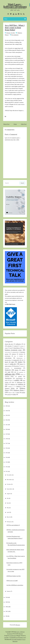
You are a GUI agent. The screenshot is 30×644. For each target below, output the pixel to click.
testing (20, 376)
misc (13, 362)
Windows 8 (19, 386)
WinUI (10, 393)
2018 (7, 439)
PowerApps (7, 368)
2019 (7, 434)
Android (16, 346)
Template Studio (9, 376)
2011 (7, 471)
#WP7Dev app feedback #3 (13, 525)
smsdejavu (21, 372)
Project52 (8, 370)
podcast (22, 366)
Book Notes (17, 348)
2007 (7, 611)
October (9, 484)
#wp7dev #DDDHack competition (15, 585)
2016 (7, 448)
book (11, 348)
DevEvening (8, 356)
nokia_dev (13, 364)
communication (15, 352)
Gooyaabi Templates (17, 639)
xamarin (9, 395)
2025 (7, 406)
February (9, 522)
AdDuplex (18, 344)
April (8, 512)
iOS (22, 360)
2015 (7, 453)
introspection (8, 360)
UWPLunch (20, 382)
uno (11, 380)
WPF (14, 393)
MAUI (6, 362)
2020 (7, 429)
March (8, 517)
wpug (18, 392)
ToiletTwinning (19, 378)
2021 (7, 425)
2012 (7, 467)
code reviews (8, 352)
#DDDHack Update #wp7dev (14, 576)
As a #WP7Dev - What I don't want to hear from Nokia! (15, 28)
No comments (15, 35)
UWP (13, 382)
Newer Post (6, 124)
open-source (8, 366)
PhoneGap (16, 366)
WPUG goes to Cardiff (12, 581)
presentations (18, 368)
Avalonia (22, 346)
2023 (7, 415)
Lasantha (6, 638)
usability (17, 380)
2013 (7, 462)
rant (9, 372)
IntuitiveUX (16, 360)
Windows (13, 384)
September (10, 489)
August (9, 494)
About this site (9, 344)
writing (23, 392)
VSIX (6, 384)
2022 (7, 420)
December (9, 475)
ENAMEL (21, 356)
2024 (7, 411)
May (8, 508)
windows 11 (11, 386)
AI (25, 344)
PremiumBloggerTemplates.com (17, 638)
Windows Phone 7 (19, 390)
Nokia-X (21, 364)
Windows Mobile (10, 388)
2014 (7, 457)
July (8, 498)
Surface (22, 374)
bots (23, 348)
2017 (7, 443)
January (9, 591)
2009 (7, 602)
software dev (10, 374)
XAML (14, 394)
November (9, 480)
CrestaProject (13, 636)
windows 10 (22, 384)
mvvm (6, 364)
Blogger (18, 625)
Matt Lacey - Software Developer (15, 5)
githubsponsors (19, 358)
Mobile (20, 362)
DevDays (21, 354)
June (8, 503)
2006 (7, 616)
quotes (23, 370)
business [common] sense (13, 350)
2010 (7, 597)
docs (15, 356)
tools (6, 380)
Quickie (17, 370)
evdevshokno (8, 358)
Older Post (24, 124)
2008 (7, 607)
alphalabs (10, 346)
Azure (6, 348)
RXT (15, 372)
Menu (15, 19)
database (14, 354)
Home (15, 124)
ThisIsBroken (8, 378)
